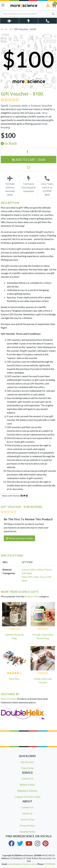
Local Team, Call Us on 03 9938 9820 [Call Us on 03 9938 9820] (47, 186)
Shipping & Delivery (27, 791)
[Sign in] (48, 5)
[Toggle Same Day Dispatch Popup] (28, 21)
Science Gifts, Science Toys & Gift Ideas (37, 571)
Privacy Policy (27, 825)
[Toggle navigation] (3, 5)
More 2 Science (9, 699)
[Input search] (26, 13)
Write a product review (19, 538)
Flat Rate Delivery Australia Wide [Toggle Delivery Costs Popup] (10, 186)
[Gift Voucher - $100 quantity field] (28, 151)
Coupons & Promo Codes (27, 797)
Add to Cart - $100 (28, 160)
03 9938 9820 (50, 864)
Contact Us (27, 778)
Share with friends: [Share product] (15, 496)
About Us (27, 813)
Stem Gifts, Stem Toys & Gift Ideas (37, 579)
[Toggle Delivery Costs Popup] (9, 21)
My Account (27, 762)
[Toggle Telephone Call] (47, 21)
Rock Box (14, 679)
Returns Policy (27, 785)
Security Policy (27, 832)
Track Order (27, 768)
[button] (28, 168)
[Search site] (53, 13)
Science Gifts (32, 596)
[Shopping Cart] (54, 5)
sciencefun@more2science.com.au (22, 864)
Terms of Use (27, 819)
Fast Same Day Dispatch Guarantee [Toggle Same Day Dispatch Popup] (28, 184)
